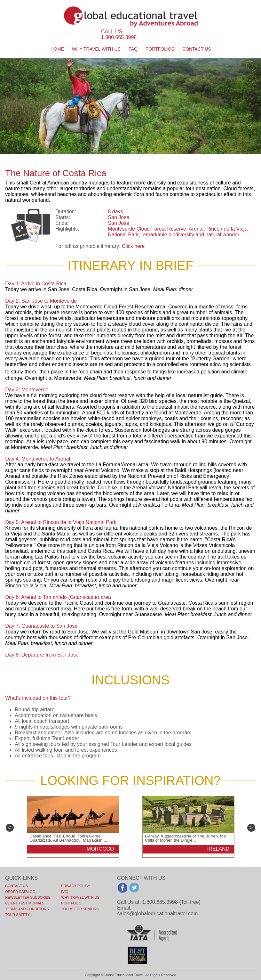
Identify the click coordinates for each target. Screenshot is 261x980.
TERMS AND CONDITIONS (27, 909)
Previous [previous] (10, 828)
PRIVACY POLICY (76, 886)
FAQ (65, 892)
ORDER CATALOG (20, 892)
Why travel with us (96, 49)
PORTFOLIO (71, 903)
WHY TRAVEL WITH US (80, 897)
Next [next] (251, 828)
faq (133, 49)
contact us (197, 49)
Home (57, 49)
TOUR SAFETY (17, 915)
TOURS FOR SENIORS (80, 909)
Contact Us (16, 886)
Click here (133, 246)
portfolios (160, 49)
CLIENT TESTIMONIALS (25, 903)
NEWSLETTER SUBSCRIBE (28, 897)
